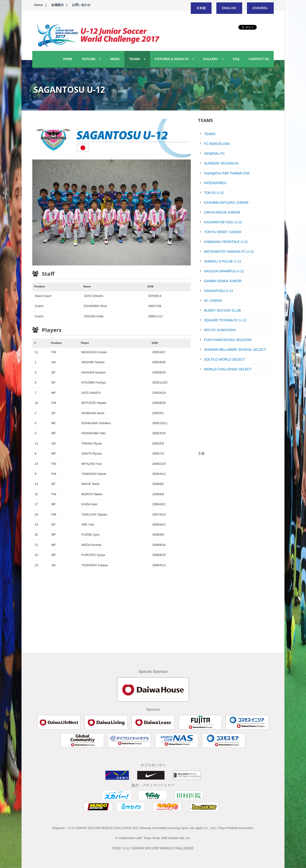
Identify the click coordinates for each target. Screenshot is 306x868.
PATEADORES (215, 183)
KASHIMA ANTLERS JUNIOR (226, 203)
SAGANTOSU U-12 (219, 291)
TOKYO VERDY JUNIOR (223, 232)
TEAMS (135, 59)
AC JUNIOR (213, 301)
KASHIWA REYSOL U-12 (223, 222)
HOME (68, 59)
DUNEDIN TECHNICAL (221, 163)
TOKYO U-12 (214, 193)
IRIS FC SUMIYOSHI (220, 330)
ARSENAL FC (214, 154)
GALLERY (211, 59)
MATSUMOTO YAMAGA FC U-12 (229, 252)
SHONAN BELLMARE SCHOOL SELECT (235, 350)
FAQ (236, 59)
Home (38, 5)
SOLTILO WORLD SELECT (224, 359)
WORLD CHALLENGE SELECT (228, 369)
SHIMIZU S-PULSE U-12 (223, 261)
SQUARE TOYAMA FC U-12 (225, 320)
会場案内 (57, 5)
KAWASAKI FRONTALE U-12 (226, 242)
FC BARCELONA (217, 144)
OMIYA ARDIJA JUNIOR (222, 212)
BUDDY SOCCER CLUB (222, 310)
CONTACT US (259, 59)
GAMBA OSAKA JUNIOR (223, 281)
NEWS (115, 59)
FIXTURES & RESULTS (172, 59)
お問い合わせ (81, 5)
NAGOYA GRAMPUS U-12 (224, 271)
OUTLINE (89, 59)
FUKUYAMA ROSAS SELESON (228, 340)
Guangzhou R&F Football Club (227, 173)
